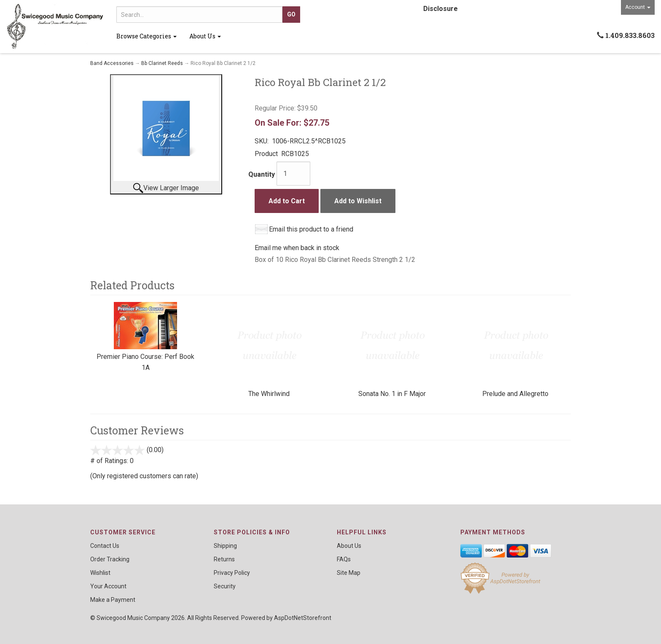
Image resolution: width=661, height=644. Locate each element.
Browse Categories (146, 36)
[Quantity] (293, 174)
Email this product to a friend (311, 229)
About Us (205, 36)
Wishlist (100, 573)
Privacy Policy (232, 573)
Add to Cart (287, 201)
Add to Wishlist (358, 201)
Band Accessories (112, 63)
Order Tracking (110, 559)
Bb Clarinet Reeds (162, 63)
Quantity (262, 174)
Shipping (225, 546)
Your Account (108, 586)
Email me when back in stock (297, 248)
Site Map (349, 573)
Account (638, 7)
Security (225, 586)
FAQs (344, 559)
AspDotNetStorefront (303, 618)
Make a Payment (113, 600)
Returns (224, 559)
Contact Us (105, 546)
